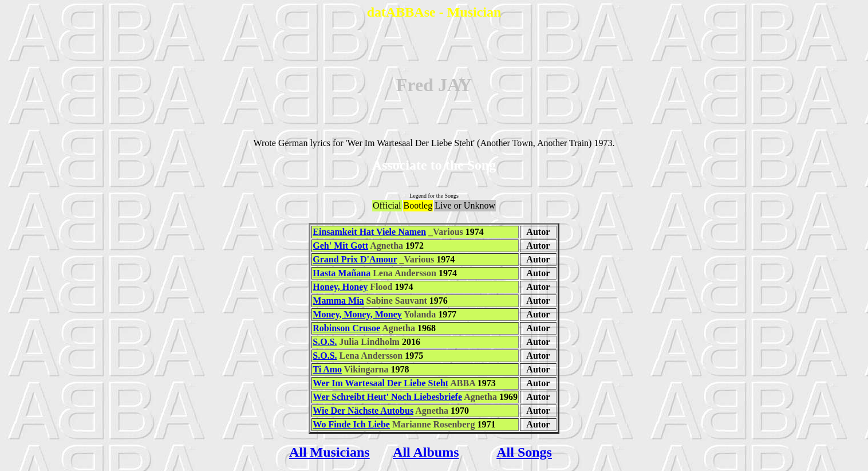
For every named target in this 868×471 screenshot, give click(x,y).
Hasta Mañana (342, 273)
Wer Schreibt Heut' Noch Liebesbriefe (387, 397)
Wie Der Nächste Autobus (363, 411)
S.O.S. (325, 342)
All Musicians (330, 452)
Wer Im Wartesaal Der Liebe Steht (380, 383)
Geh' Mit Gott (340, 246)
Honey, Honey (340, 287)
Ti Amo (327, 369)
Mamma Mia (338, 301)
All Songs (524, 452)
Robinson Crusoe (346, 328)
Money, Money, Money (357, 314)
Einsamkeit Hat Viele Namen (369, 232)
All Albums (426, 452)
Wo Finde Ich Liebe (351, 424)
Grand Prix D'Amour (355, 259)
